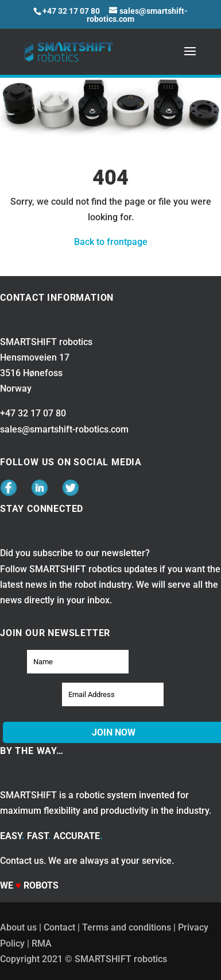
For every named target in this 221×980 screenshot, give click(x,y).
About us (18, 927)
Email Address (30, 694)
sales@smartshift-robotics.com (64, 429)
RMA (42, 943)
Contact (59, 927)
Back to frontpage (111, 242)
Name (12, 661)
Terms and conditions (127, 927)
